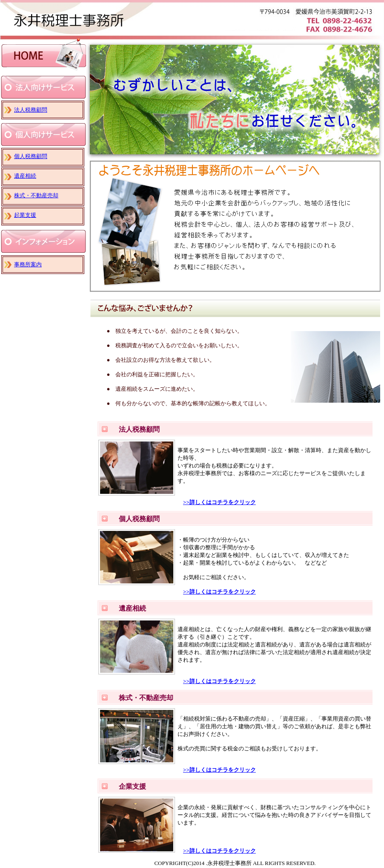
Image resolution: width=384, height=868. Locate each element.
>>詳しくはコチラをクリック (219, 502)
